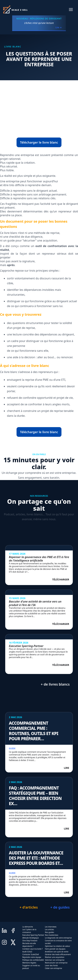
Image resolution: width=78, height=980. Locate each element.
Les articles (49, 929)
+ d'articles (29, 907)
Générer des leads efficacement (58, 954)
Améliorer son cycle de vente (57, 952)
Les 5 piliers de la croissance (29, 931)
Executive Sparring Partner (33, 935)
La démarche (28, 927)
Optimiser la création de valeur (58, 946)
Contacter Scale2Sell (31, 954)
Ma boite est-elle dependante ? (29, 945)
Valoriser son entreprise (55, 960)
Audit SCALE (27, 952)
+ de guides (60, 907)
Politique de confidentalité (33, 960)
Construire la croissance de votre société (58, 942)
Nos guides (50, 932)
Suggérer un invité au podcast (31, 967)
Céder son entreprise (53, 968)
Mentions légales (29, 963)
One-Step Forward (30, 941)
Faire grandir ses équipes (55, 949)
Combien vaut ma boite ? (32, 949)
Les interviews (51, 927)
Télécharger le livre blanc (39, 142)
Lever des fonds (51, 965)
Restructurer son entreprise (56, 963)
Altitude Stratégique (30, 938)
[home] (15, 9)
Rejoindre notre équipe (32, 957)
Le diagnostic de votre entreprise (58, 938)
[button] (71, 10)
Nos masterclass (52, 935)
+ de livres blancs (55, 684)
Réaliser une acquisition (55, 957)
